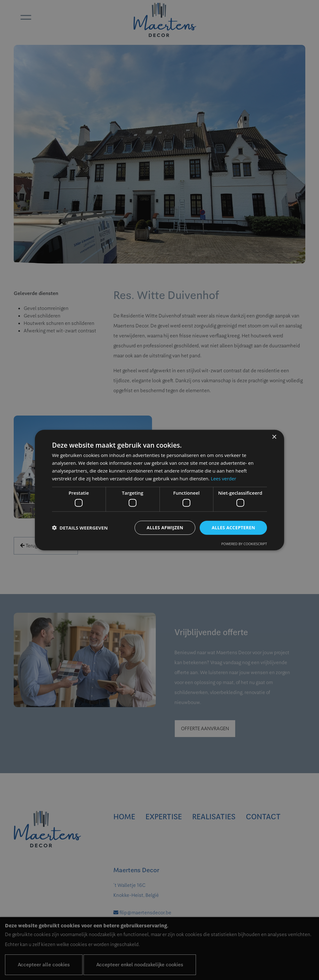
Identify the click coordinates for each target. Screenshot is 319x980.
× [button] (274, 437)
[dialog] (159, 490)
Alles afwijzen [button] (165, 528)
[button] (80, 528)
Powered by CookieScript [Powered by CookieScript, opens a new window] (244, 543)
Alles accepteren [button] (233, 528)
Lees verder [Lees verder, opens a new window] (224, 478)
